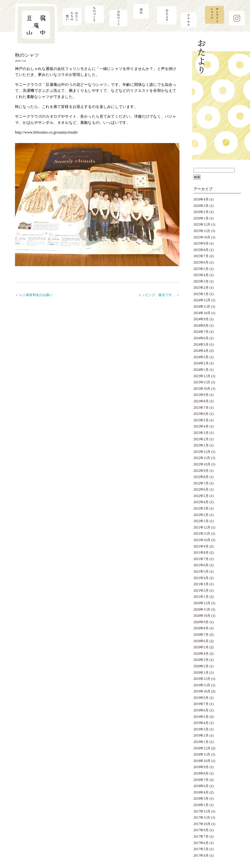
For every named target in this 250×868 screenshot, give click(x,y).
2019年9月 (201, 698)
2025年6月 (201, 262)
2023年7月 (201, 408)
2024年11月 (202, 307)
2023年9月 (201, 395)
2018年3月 (201, 799)
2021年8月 (201, 553)
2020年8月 (201, 628)
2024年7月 (201, 332)
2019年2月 (201, 736)
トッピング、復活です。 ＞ (159, 295)
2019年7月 (201, 704)
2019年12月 (202, 679)
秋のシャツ (27, 55)
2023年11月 (202, 382)
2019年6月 (201, 710)
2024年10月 (202, 313)
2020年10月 (202, 616)
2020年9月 (201, 622)
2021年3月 (201, 584)
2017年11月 (202, 818)
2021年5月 (201, 572)
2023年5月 (201, 420)
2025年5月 (201, 269)
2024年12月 (202, 300)
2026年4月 (201, 199)
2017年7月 (201, 837)
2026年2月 (201, 212)
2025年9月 (201, 244)
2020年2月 (201, 666)
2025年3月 (201, 281)
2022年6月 (201, 490)
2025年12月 (202, 225)
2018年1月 (201, 805)
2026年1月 (201, 218)
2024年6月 (201, 338)
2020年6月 (201, 641)
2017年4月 (201, 856)
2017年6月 (201, 843)
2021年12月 (202, 527)
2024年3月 (201, 357)
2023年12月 (202, 376)
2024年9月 (201, 319)
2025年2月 (201, 288)
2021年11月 (202, 534)
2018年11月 (202, 754)
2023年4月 (201, 426)
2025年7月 (201, 256)
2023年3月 (201, 433)
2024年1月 (201, 370)
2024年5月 (201, 345)
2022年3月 (201, 508)
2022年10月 (202, 464)
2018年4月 (201, 792)
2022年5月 (201, 496)
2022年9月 (201, 471)
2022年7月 (201, 483)
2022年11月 (202, 458)
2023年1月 (201, 445)
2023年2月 (201, 439)
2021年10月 (202, 540)
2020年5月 (201, 647)
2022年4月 (201, 502)
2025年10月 (202, 237)
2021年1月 (201, 597)
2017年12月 (202, 811)
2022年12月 (202, 452)
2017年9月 (201, 830)
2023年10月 (202, 389)
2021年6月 (201, 565)
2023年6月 (201, 414)
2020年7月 (201, 635)
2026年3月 (201, 206)
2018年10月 (202, 761)
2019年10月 (202, 691)
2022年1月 (201, 521)
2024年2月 (201, 363)
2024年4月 (201, 351)
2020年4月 (201, 654)
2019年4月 (201, 723)
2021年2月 (201, 591)
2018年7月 (201, 780)
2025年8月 (201, 250)
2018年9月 (201, 767)
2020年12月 (202, 603)
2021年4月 (201, 578)
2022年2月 (201, 515)
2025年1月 (201, 294)
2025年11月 (202, 231)
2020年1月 (201, 673)
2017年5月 (201, 849)
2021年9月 (201, 546)
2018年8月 (201, 773)
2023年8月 (201, 401)
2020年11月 (202, 610)
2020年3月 (201, 660)
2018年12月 (202, 748)
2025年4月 (201, 275)
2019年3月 (201, 729)
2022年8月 (201, 477)
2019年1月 (201, 742)
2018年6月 (201, 786)
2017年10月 (202, 824)
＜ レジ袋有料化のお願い (34, 295)
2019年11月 (202, 685)
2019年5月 (201, 717)
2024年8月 (201, 326)
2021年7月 (201, 559)
